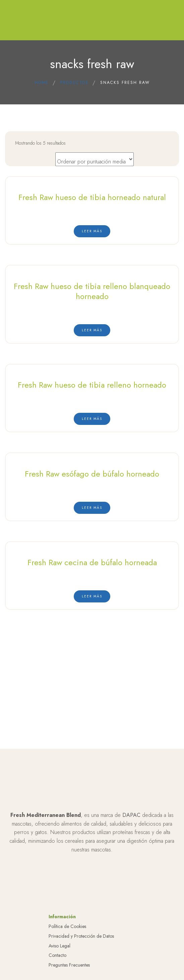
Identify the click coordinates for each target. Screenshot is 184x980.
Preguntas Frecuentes (69, 971)
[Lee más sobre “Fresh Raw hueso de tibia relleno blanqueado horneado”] (92, 330)
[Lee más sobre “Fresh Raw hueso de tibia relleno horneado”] (92, 419)
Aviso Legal (59, 952)
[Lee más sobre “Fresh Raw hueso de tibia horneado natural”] (92, 231)
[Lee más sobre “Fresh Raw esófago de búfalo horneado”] (92, 508)
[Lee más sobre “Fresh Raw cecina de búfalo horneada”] (92, 596)
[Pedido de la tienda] (95, 159)
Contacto (57, 962)
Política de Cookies (67, 933)
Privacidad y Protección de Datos (81, 942)
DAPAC (131, 821)
